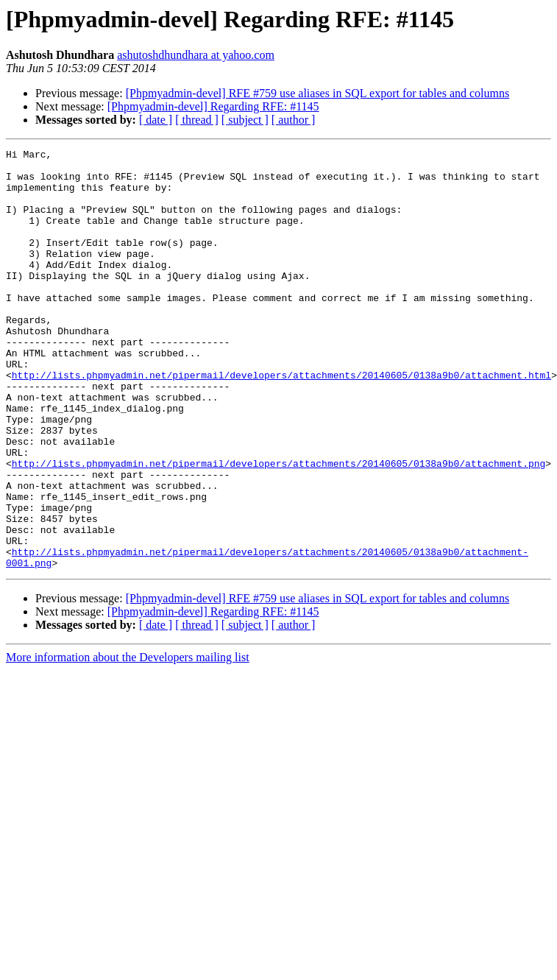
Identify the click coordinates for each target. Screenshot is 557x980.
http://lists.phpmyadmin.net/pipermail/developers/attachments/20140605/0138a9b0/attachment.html (281, 421)
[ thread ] (197, 120)
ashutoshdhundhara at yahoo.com (196, 55)
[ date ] (156, 120)
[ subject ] (245, 120)
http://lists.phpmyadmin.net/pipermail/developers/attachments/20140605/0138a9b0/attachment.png (278, 527)
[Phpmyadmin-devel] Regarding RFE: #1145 (213, 106)
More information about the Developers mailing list (128, 741)
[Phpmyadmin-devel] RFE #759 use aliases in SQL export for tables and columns (318, 93)
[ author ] (294, 120)
